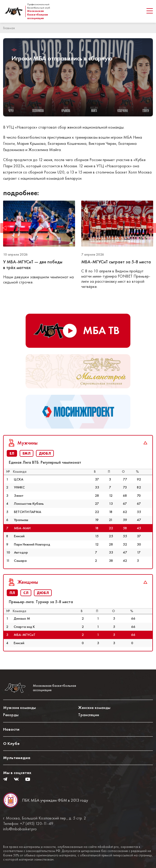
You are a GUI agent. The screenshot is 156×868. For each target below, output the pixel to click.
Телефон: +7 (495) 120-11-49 (28, 824)
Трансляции (89, 715)
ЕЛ (12, 453)
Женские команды (94, 708)
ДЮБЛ (45, 453)
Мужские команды (20, 708)
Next (151, 228)
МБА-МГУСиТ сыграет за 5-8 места (117, 262)
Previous (5, 228)
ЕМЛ (27, 453)
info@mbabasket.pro (20, 829)
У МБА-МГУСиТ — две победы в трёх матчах (33, 265)
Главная (9, 28)
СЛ (26, 593)
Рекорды (11, 715)
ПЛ (12, 593)
